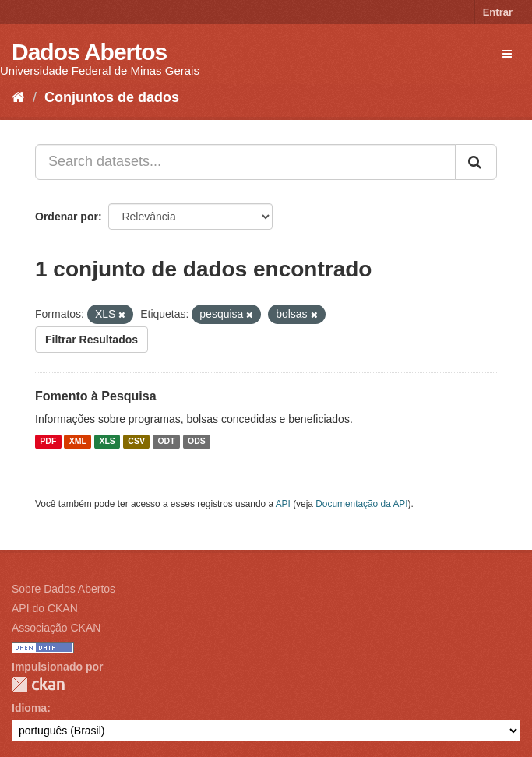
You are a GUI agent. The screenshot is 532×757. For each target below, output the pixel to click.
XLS (107, 442)
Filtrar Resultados (92, 340)
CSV (136, 442)
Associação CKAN (56, 628)
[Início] (18, 97)
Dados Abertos (89, 52)
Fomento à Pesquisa (96, 396)
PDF (48, 442)
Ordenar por (67, 217)
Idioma (29, 708)
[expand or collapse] (507, 54)
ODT (166, 442)
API (283, 504)
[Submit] (476, 162)
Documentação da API (361, 504)
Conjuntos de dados (112, 97)
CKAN (38, 684)
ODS (197, 442)
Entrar (498, 12)
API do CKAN (45, 608)
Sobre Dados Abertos (63, 589)
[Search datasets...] (245, 162)
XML (78, 442)
